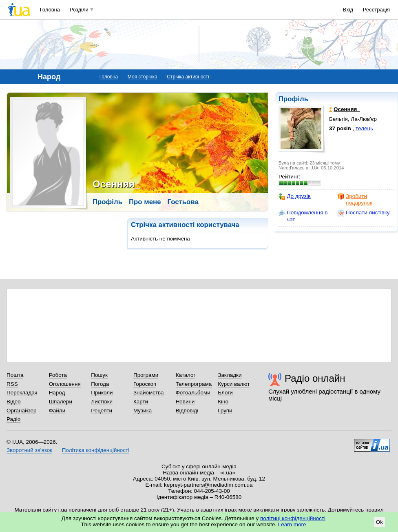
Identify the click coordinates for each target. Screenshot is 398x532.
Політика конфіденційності (96, 450)
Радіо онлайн (315, 378)
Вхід (348, 10)
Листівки (102, 402)
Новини (185, 402)
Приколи (102, 393)
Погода (100, 384)
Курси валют (234, 384)
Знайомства (149, 393)
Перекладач (22, 393)
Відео (14, 402)
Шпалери (61, 402)
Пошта (15, 375)
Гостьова (183, 202)
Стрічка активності (188, 77)
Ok (379, 522)
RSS (12, 384)
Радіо (13, 419)
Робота (58, 375)
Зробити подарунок (355, 199)
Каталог (186, 375)
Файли (57, 411)
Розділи (79, 10)
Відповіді (187, 411)
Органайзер (21, 411)
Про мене (145, 202)
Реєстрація (376, 10)
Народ (57, 393)
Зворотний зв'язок (29, 450)
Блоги (225, 393)
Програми (146, 375)
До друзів (295, 196)
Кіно (223, 402)
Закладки (230, 375)
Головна (50, 10)
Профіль (293, 99)
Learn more (292, 524)
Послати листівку (364, 213)
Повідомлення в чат (303, 216)
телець (364, 128)
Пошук (99, 375)
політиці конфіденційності (293, 518)
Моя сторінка (143, 77)
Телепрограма (194, 384)
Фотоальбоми (193, 393)
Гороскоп (145, 384)
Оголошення (65, 384)
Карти (141, 402)
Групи (225, 411)
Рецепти (102, 411)
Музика (143, 411)
